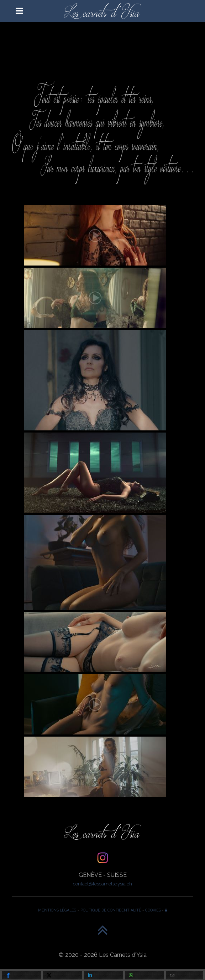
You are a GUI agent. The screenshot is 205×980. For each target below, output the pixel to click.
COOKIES (153, 910)
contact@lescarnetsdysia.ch (102, 884)
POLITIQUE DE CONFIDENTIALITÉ (111, 910)
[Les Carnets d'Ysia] (102, 11)
